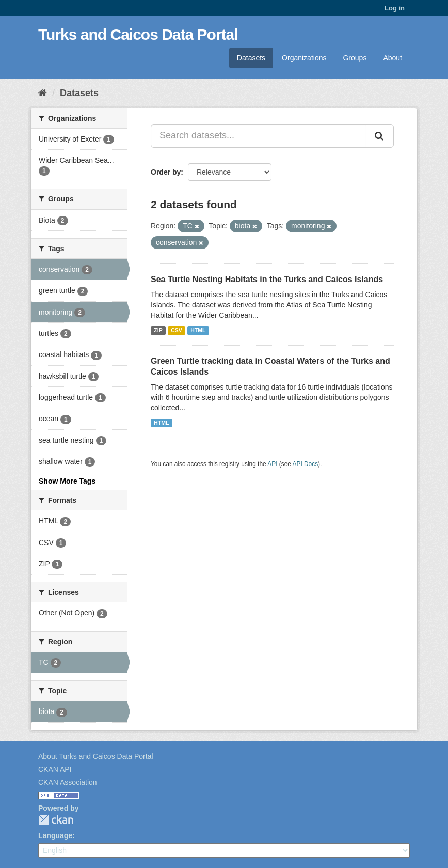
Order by (166, 172)
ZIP (158, 330)
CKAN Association (68, 782)
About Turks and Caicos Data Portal (96, 756)
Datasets (251, 58)
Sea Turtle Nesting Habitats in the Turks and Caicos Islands (267, 279)
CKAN (56, 820)
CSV (177, 330)
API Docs (306, 464)
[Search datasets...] (259, 136)
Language (55, 835)
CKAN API (55, 769)
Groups (355, 58)
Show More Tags (67, 481)
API (272, 464)
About (393, 58)
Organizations (304, 58)
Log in (395, 8)
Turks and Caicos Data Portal (138, 34)
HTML (198, 330)
